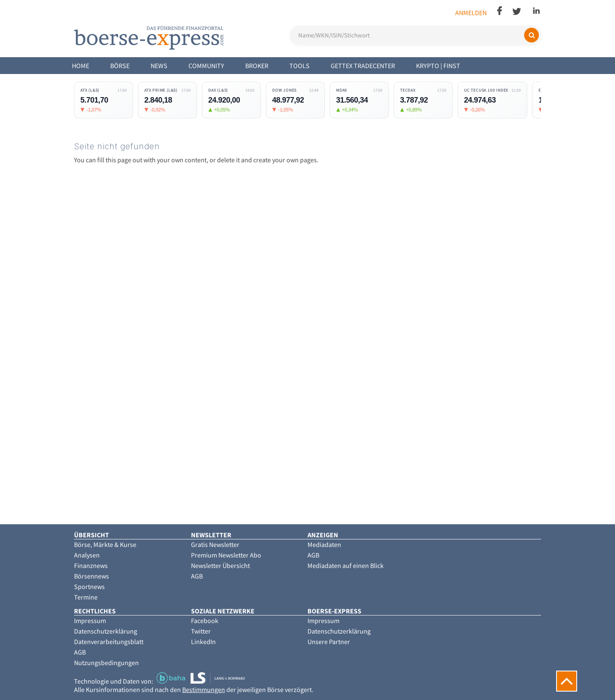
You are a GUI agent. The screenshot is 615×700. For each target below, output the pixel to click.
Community (206, 66)
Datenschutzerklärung (106, 631)
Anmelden (471, 13)
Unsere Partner (329, 642)
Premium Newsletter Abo (226, 555)
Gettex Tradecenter (363, 66)
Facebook (205, 621)
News (159, 66)
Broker (257, 66)
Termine (86, 597)
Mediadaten (324, 544)
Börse (120, 66)
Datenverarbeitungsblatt (109, 642)
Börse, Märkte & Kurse (105, 544)
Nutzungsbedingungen (106, 663)
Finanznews (91, 565)
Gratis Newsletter (215, 544)
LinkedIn (203, 642)
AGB (197, 576)
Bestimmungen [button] (204, 689)
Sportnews (89, 586)
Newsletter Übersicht (220, 565)
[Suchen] (531, 35)
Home (81, 66)
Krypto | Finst (438, 66)
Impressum (90, 621)
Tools (300, 66)
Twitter (201, 631)
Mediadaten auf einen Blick (346, 565)
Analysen (87, 555)
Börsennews (91, 576)
